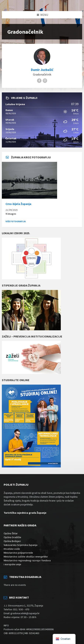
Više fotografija (16, 221)
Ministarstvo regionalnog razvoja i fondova (27, 560)
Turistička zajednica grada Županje (25, 513)
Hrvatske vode (12, 549)
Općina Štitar (11, 533)
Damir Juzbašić (42, 70)
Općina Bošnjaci (12, 541)
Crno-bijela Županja (18, 204)
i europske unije (12, 564)
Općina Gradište (12, 537)
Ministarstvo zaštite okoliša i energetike (26, 557)
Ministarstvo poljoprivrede (18, 553)
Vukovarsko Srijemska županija (21, 545)
